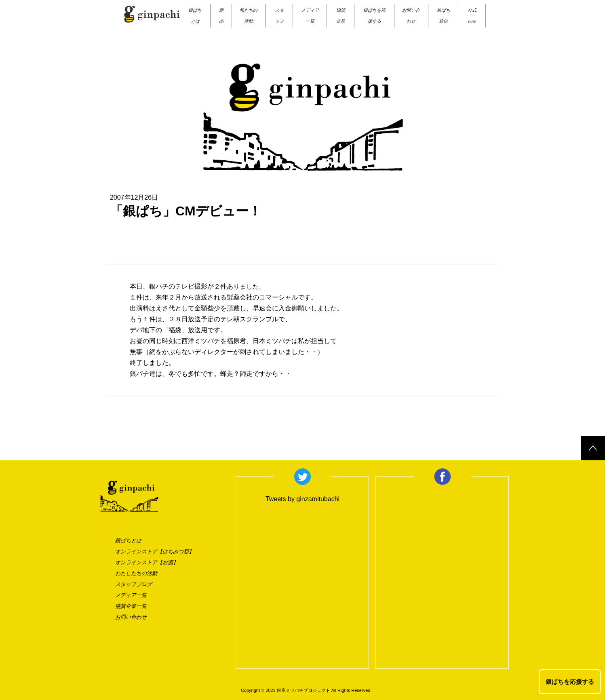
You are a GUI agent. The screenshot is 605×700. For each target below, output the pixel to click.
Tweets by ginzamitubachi (302, 499)
